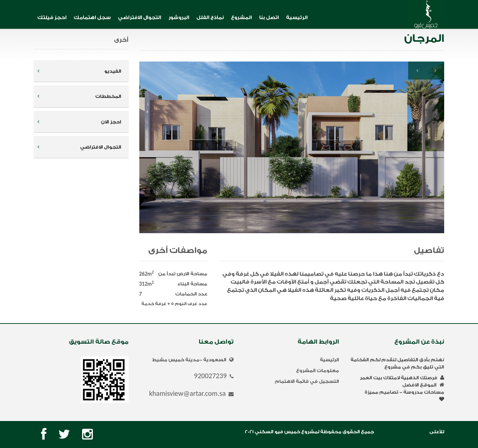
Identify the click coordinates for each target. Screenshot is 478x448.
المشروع (242, 18)
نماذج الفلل (210, 18)
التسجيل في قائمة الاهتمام (307, 381)
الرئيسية (297, 18)
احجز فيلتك (52, 18)
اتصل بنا (269, 18)
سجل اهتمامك (92, 18)
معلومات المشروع (318, 370)
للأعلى (437, 432)
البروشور (179, 18)
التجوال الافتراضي (140, 18)
